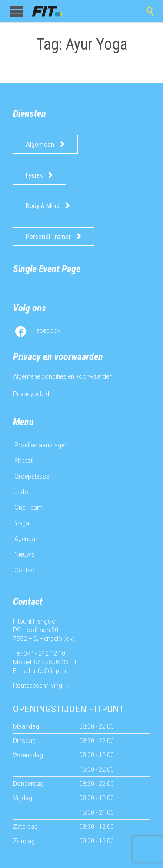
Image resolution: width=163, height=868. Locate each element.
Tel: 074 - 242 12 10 (39, 653)
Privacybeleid (31, 394)
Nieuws (25, 554)
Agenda (25, 539)
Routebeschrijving (38, 686)
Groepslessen (33, 476)
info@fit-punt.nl (53, 671)
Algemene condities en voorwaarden (63, 376)
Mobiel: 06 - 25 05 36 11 (45, 662)
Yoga (22, 523)
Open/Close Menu (16, 11)
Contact (25, 570)
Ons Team (28, 508)
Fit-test (23, 461)
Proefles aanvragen (41, 445)
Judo (21, 492)
